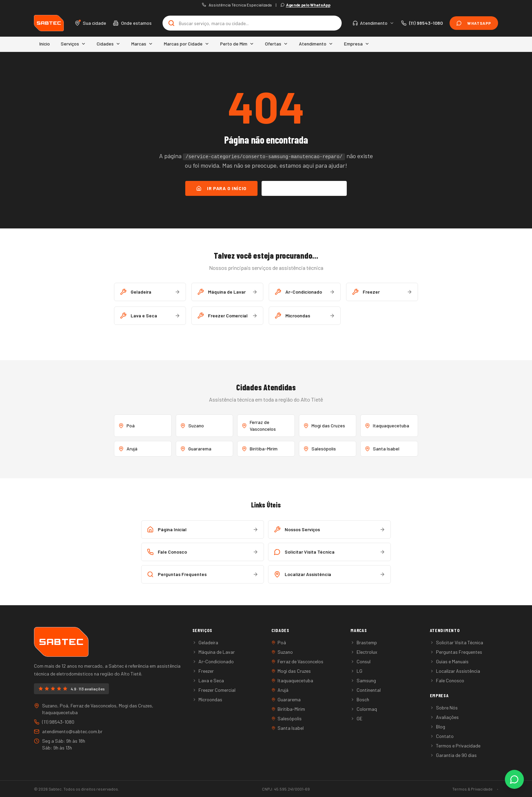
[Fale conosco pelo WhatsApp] (514, 779)
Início (45, 44)
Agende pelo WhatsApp (306, 5)
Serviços (73, 44)
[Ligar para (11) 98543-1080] (422, 23)
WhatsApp (474, 23)
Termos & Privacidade (472, 789)
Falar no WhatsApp (304, 188)
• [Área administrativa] (497, 789)
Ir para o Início (221, 188)
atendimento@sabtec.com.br (68, 731)
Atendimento (316, 44)
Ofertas (277, 44)
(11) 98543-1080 (54, 722)
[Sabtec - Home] (49, 23)
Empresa (357, 44)
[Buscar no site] (252, 23)
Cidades (109, 44)
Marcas (142, 44)
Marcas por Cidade (187, 44)
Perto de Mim (237, 44)
